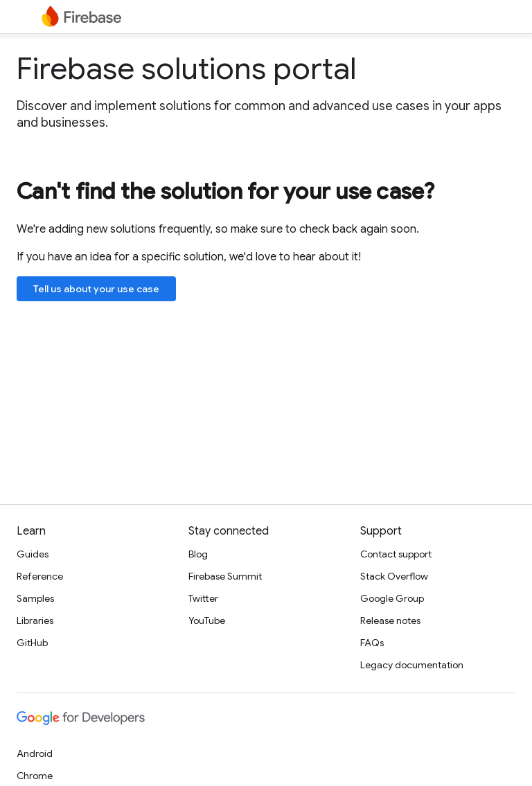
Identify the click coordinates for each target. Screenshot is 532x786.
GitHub (32, 643)
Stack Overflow (394, 576)
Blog (198, 554)
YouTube (207, 620)
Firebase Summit (225, 576)
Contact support (396, 554)
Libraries (35, 620)
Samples (35, 598)
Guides (33, 554)
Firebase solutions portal (186, 69)
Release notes (390, 620)
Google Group (392, 598)
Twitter (203, 598)
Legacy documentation (412, 665)
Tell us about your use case (96, 289)
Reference (40, 576)
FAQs (372, 643)
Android (35, 753)
